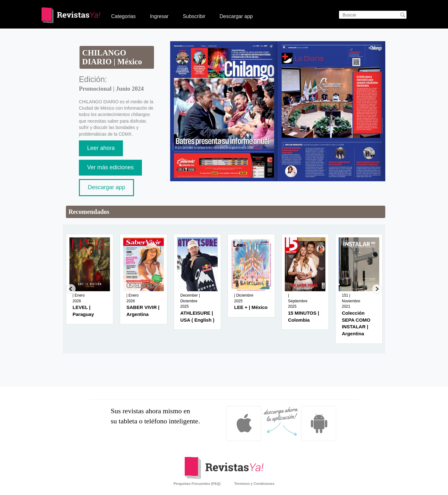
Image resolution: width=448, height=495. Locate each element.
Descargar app (236, 16)
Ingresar (159, 16)
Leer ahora (101, 148)
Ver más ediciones (110, 167)
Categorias (123, 16)
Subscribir (194, 16)
